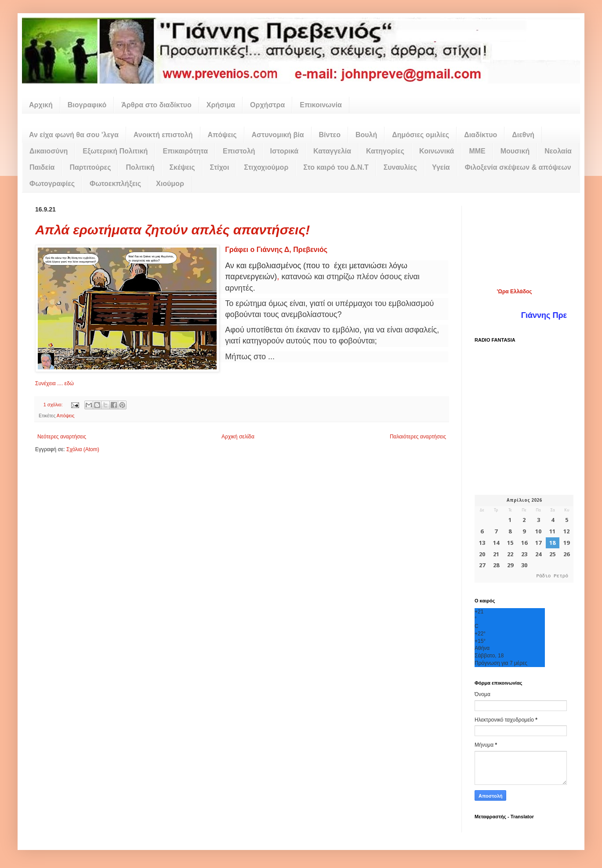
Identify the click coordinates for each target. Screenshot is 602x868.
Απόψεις (222, 135)
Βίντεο (330, 135)
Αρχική (41, 105)
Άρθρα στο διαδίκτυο (156, 105)
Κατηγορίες (385, 151)
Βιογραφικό (87, 105)
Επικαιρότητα (185, 151)
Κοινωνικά (437, 151)
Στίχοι (220, 167)
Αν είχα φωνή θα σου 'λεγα (74, 135)
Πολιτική (140, 167)
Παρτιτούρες (90, 167)
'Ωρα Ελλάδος (514, 292)
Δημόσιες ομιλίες (421, 135)
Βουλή (366, 135)
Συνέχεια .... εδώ (54, 383)
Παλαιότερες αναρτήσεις (418, 437)
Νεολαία (558, 151)
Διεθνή (523, 135)
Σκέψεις (182, 167)
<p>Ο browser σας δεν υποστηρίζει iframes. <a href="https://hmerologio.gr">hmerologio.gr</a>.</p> (524, 539)
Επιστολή (239, 151)
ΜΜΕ (477, 151)
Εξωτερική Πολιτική (115, 151)
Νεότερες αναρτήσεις (62, 437)
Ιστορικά (284, 151)
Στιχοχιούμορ (266, 167)
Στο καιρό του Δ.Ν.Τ (336, 167)
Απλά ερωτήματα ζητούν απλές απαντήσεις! (172, 230)
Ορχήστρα (267, 105)
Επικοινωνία (321, 105)
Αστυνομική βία (278, 135)
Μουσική (515, 151)
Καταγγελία (332, 151)
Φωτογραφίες (52, 184)
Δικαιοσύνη (49, 151)
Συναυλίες (400, 167)
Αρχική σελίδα (238, 437)
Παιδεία (42, 167)
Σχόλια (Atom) (83, 449)
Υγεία (441, 167)
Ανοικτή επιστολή (163, 135)
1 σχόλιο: (54, 405)
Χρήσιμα (221, 105)
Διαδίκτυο (481, 135)
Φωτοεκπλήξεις (115, 184)
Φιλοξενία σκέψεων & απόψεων (518, 167)
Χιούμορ (170, 184)
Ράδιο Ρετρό (552, 576)
